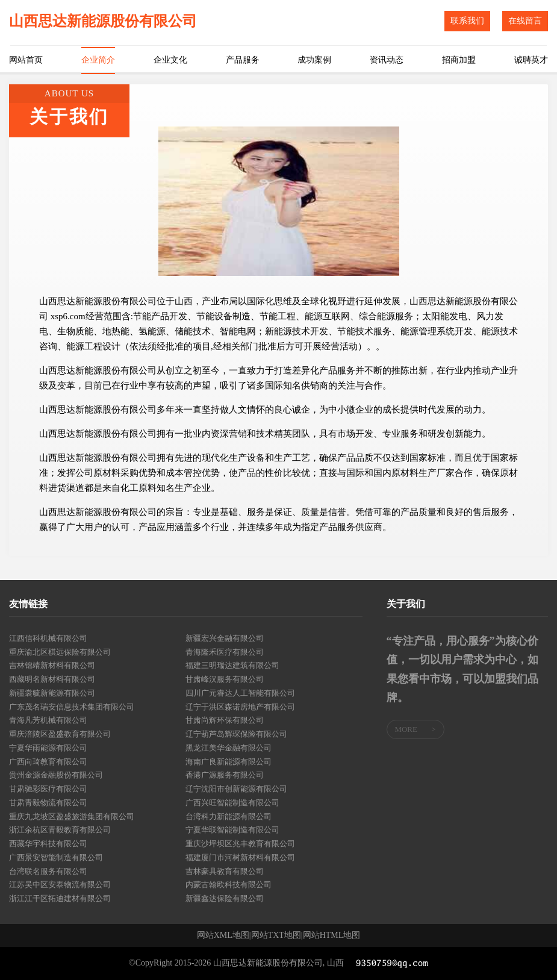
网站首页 (26, 60)
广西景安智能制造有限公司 (56, 857)
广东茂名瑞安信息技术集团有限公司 (72, 707)
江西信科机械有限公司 (48, 638)
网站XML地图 (223, 935)
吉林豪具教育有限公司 (225, 871)
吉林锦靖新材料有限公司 (52, 665)
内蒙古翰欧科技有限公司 (229, 885)
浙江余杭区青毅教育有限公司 (60, 830)
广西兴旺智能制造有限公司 (232, 803)
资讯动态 (387, 60)
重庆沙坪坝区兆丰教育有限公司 (240, 844)
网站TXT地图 (276, 935)
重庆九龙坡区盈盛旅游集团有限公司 (72, 816)
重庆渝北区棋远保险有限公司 (60, 652)
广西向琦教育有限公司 (48, 762)
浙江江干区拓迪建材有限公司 (60, 898)
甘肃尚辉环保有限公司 (225, 720)
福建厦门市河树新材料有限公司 (240, 857)
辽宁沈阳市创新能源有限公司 (236, 789)
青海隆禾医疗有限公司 (225, 652)
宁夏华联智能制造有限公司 (232, 830)
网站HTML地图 (332, 935)
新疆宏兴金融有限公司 (225, 638)
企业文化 (170, 60)
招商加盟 (459, 60)
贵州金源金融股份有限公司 (56, 775)
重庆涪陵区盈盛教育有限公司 (60, 734)
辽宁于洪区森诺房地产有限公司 (240, 707)
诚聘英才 (531, 60)
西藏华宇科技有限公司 (48, 844)
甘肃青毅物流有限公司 (48, 803)
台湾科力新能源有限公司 (229, 816)
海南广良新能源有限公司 (229, 762)
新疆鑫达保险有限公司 (225, 898)
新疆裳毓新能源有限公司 (52, 693)
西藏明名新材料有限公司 (52, 679)
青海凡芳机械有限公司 (48, 720)
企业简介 (98, 60)
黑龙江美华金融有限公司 (229, 748)
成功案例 (314, 60)
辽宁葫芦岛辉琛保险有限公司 (236, 734)
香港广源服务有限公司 (225, 775)
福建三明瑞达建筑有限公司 (232, 665)
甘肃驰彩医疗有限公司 (48, 789)
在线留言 (525, 21)
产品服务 (243, 60)
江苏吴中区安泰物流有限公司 (60, 885)
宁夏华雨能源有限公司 (48, 748)
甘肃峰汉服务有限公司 (225, 679)
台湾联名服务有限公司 (48, 871)
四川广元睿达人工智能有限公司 (240, 693)
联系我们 (467, 21)
